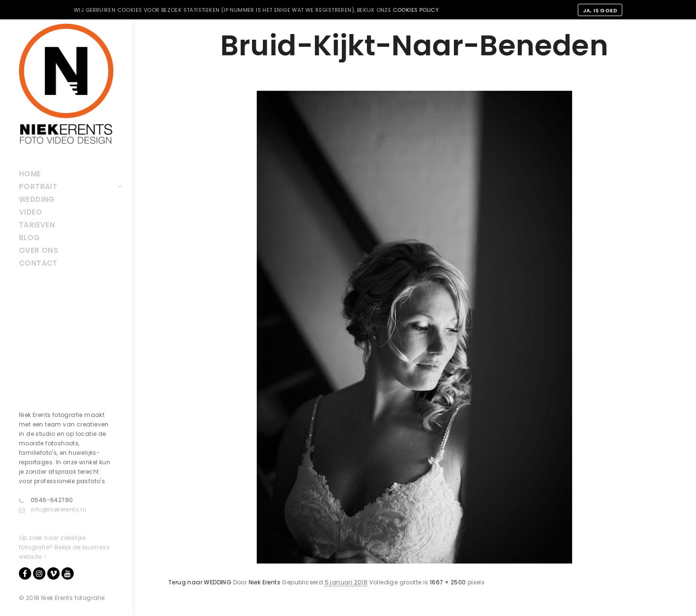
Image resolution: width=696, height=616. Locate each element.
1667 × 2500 (448, 582)
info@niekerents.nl (52, 510)
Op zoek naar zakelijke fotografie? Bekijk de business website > (64, 547)
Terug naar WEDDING (200, 582)
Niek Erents (265, 582)
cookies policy (416, 10)
